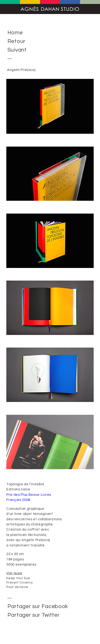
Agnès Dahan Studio (50, 9)
